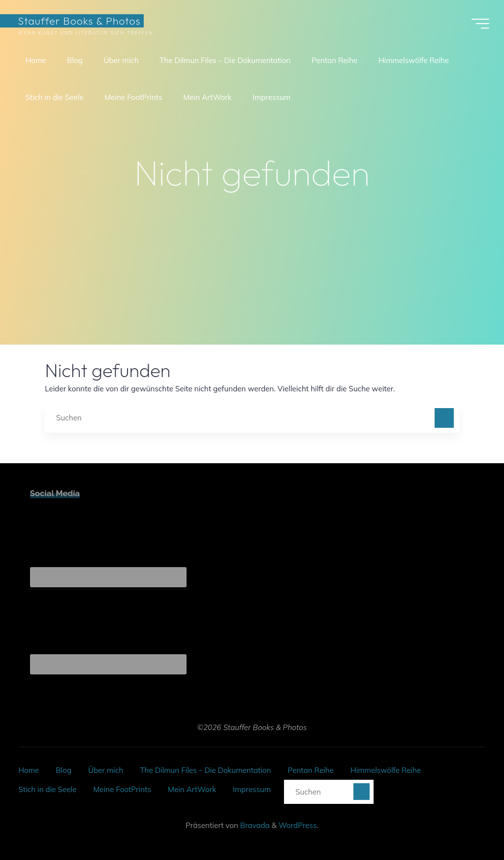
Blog (63, 770)
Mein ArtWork (192, 789)
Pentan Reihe (311, 770)
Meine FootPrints (122, 789)
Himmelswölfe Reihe (386, 770)
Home (29, 770)
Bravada (254, 825)
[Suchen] (444, 418)
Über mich (106, 770)
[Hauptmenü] (480, 24)
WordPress (298, 825)
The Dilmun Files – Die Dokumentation (205, 770)
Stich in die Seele (47, 789)
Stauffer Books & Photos (79, 20)
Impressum (252, 789)
